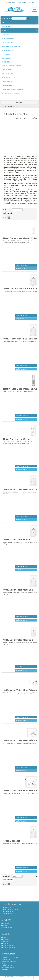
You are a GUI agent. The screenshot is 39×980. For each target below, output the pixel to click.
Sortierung (7, 210)
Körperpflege (7, 54)
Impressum (6, 939)
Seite (5, 218)
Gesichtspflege (7, 50)
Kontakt (5, 925)
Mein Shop (31, 977)
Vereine (4, 963)
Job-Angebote (7, 927)
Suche (28, 18)
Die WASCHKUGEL (8, 38)
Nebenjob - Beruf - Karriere (10, 957)
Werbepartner (6, 959)
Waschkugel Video (9, 26)
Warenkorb (10, 977)
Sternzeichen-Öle (8, 86)
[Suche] (19, 18)
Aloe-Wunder (7, 70)
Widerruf (5, 941)
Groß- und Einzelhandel (9, 961)
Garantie (5, 943)
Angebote (5, 35)
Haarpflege (6, 58)
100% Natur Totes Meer (11, 46)
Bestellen (7, 908)
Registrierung (21, 977)
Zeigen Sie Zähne (8, 74)
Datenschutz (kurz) (8, 945)
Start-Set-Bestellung (8, 967)
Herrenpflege (7, 62)
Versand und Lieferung (11, 910)
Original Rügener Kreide (11, 66)
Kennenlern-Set (8, 42)
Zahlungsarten (8, 914)
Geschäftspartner (7, 965)
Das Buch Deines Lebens (11, 93)
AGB (3, 937)
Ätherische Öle (7, 82)
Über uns (5, 923)
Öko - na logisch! (8, 78)
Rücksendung (8, 912)
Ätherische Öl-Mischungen (12, 89)
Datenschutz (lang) (8, 947)
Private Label (5, 969)
